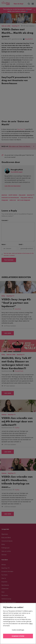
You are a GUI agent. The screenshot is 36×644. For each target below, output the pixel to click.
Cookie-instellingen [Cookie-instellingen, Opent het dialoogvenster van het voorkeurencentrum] (18, 630)
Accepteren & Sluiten (18, 636)
